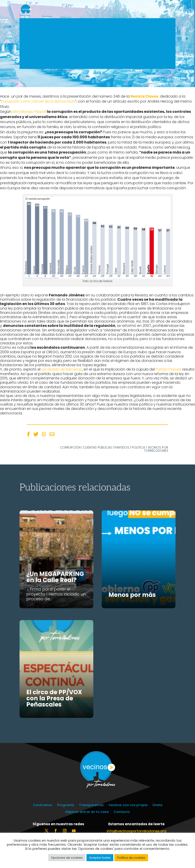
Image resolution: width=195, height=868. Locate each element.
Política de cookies (131, 858)
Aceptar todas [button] (100, 858)
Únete (157, 805)
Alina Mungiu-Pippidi (30, 112)
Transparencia (91, 805)
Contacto (122, 812)
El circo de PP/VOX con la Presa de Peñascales (54, 698)
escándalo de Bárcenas (62, 369)
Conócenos (43, 805)
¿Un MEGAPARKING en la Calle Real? (55, 577)
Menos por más (132, 595)
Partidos (122, 447)
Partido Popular (171, 369)
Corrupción (70, 447)
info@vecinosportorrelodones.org (137, 831)
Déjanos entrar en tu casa (87, 812)
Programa (66, 805)
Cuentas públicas (97, 447)
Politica (138, 447)
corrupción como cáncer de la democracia (40, 101)
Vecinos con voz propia (128, 805)
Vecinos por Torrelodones (156, 449)
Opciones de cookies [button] (67, 858)
